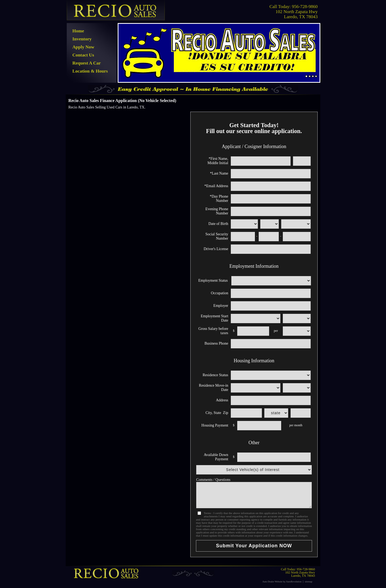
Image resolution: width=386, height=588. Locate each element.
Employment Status (213, 280)
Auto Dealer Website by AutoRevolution (282, 582)
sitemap (309, 582)
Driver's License (216, 249)
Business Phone (216, 343)
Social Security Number (217, 236)
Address (222, 400)
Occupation (220, 293)
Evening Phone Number (217, 211)
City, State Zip (217, 413)
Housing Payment (215, 425)
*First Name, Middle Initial (218, 161)
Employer (221, 306)
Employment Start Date (214, 318)
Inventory (82, 39)
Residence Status (215, 375)
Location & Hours (90, 71)
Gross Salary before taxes (213, 331)
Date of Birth (218, 224)
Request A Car (87, 63)
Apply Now (83, 47)
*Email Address (216, 186)
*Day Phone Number (219, 199)
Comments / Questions (213, 480)
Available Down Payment (216, 457)
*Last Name (219, 173)
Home (78, 31)
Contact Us (83, 55)
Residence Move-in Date (214, 388)
